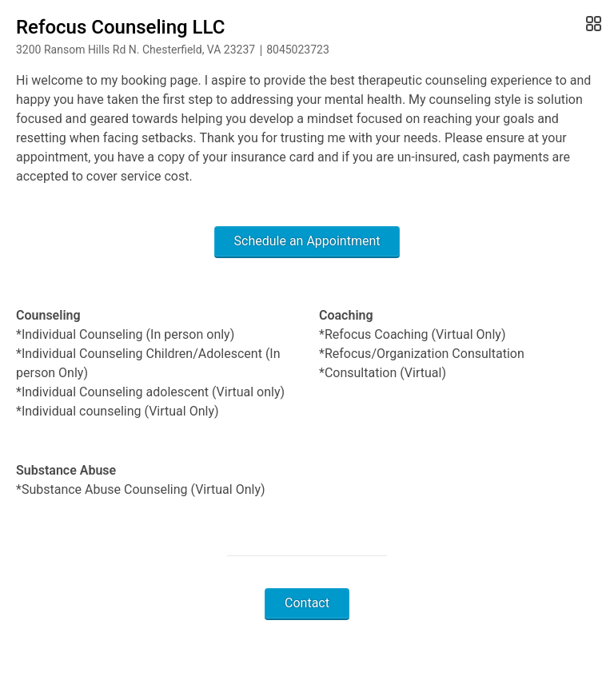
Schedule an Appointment (307, 241)
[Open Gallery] (592, 24)
